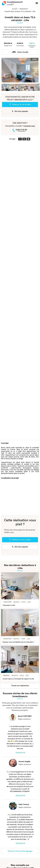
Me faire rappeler (20, 111)
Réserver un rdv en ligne (20, 104)
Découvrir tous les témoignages (20, 851)
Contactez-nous (29, 126)
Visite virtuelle (20, 52)
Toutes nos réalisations (20, 686)
